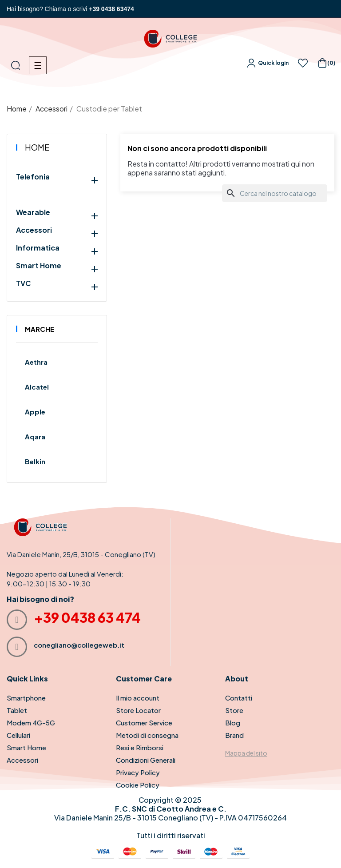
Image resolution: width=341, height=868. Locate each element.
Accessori (34, 230)
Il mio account (138, 698)
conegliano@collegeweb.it (79, 645)
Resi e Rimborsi (140, 747)
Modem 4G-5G (31, 723)
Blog (233, 723)
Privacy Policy (138, 772)
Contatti (239, 698)
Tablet (17, 710)
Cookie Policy (138, 785)
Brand (234, 735)
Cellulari (18, 735)
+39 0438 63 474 (87, 617)
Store (234, 710)
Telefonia (33, 177)
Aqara (35, 436)
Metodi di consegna (147, 735)
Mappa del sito (246, 753)
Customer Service (144, 723)
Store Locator (138, 710)
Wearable (33, 212)
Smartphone (26, 698)
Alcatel (37, 387)
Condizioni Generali (146, 760)
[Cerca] (275, 193)
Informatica (38, 248)
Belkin (35, 461)
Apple (35, 412)
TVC (24, 283)
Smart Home (39, 266)
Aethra (36, 362)
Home (37, 147)
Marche (40, 329)
